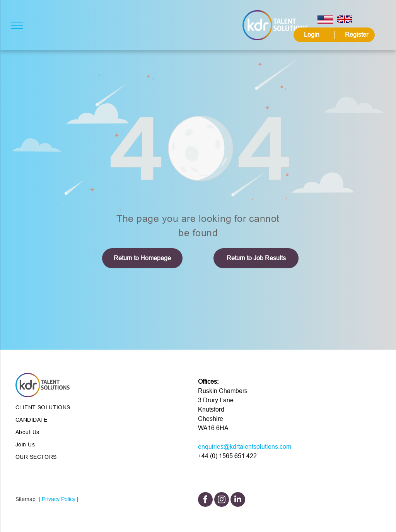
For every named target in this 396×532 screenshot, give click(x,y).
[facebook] (205, 500)
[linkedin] (238, 500)
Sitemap (26, 499)
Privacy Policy (59, 499)
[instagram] (222, 500)
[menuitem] (71, 407)
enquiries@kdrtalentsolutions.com (245, 446)
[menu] (17, 25)
